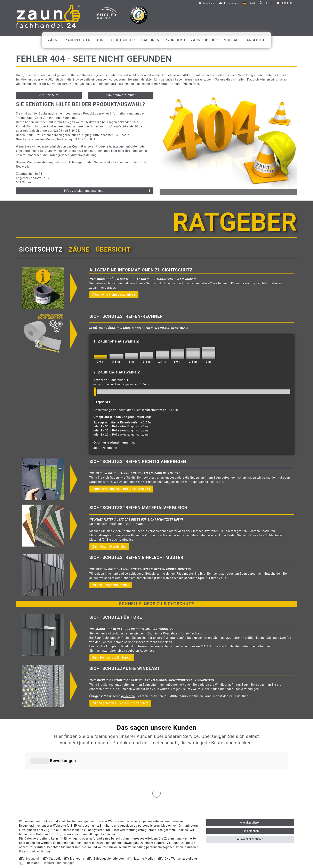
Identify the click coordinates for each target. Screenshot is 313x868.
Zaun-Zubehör (204, 40)
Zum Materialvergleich (109, 547)
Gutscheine (97, 761)
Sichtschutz (124, 40)
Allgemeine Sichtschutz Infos (114, 295)
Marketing (77, 859)
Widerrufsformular (152, 757)
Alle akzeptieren (250, 823)
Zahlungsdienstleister (109, 859)
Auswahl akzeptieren (250, 839)
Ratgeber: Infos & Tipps (104, 766)
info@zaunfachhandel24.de (262, 752)
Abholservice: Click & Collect (108, 744)
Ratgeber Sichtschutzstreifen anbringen (121, 489)
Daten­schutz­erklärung (34, 851)
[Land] (243, 3)
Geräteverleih (98, 748)
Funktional (33, 863)
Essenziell (33, 859)
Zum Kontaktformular (121, 95)
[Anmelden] (205, 3)
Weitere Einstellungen (59, 863)
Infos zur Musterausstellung (107, 191)
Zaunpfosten (78, 40)
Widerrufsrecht (150, 752)
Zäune (54, 40)
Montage (232, 40)
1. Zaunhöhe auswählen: (117, 341)
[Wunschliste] (269, 3)
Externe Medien (144, 859)
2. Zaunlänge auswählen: (117, 372)
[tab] (41, 250)
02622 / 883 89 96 (268, 743)
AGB (143, 766)
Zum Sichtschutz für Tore (112, 658)
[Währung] (251, 3)
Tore (101, 40)
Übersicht (113, 249)
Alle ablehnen (250, 831)
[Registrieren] (227, 3)
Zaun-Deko (175, 40)
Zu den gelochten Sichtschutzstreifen (120, 703)
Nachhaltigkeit (99, 757)
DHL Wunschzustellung (181, 859)
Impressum (148, 761)
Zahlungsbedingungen (154, 748)
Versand (146, 744)
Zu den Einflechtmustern (111, 585)
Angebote (256, 40)
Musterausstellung (101, 752)
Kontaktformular (255, 759)
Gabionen (150, 40)
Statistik (55, 859)
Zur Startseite (49, 95)
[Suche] (260, 3)
